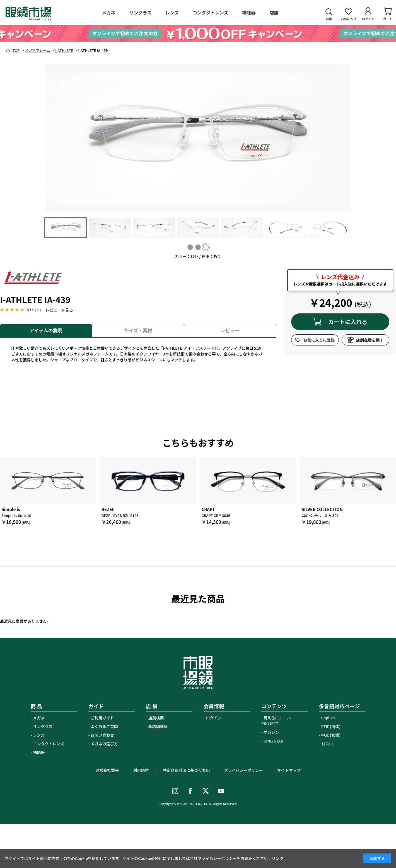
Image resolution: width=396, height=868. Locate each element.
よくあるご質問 (104, 726)
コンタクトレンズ (49, 744)
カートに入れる (348, 322)
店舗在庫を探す (370, 340)
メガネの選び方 (104, 744)
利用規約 (141, 770)
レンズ (39, 735)
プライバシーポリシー (243, 770)
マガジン (271, 732)
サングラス (43, 726)
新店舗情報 (158, 726)
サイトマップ (289, 770)
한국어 (327, 744)
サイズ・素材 (138, 330)
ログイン (214, 718)
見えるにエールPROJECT (276, 721)
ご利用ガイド (102, 718)
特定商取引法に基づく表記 (186, 770)
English (328, 718)
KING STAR (273, 741)
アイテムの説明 (46, 330)
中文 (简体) (331, 726)
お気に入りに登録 (319, 340)
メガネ (39, 718)
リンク (278, 858)
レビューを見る (59, 310)
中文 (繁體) (331, 735)
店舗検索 (156, 718)
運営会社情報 (107, 770)
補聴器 (39, 752)
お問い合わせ (102, 735)
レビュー (230, 330)
